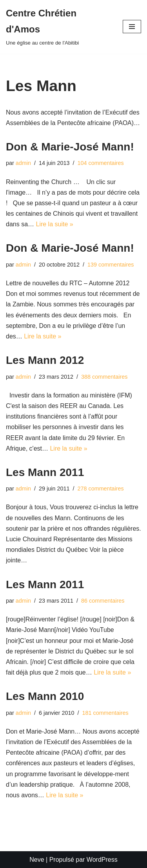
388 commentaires (104, 377)
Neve (37, 860)
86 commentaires (103, 601)
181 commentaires (105, 713)
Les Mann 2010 (45, 696)
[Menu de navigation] (132, 27)
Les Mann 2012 (45, 360)
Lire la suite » (54, 224)
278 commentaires (100, 489)
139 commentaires (111, 265)
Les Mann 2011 (45, 472)
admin (23, 163)
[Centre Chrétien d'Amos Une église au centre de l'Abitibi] (58, 27)
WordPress (102, 860)
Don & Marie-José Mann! (70, 147)
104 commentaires (100, 163)
